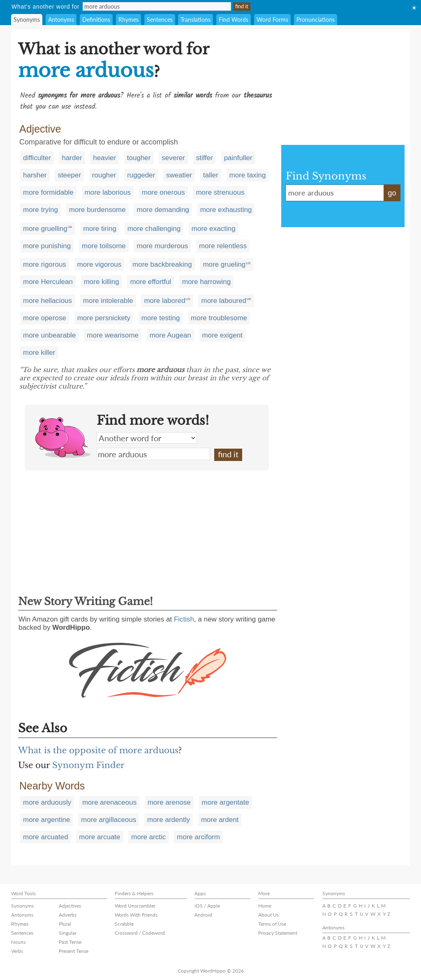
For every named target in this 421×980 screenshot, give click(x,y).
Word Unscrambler (135, 906)
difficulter (37, 158)
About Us (268, 915)
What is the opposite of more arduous (98, 750)
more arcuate (99, 837)
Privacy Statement (278, 933)
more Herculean (48, 282)
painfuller (238, 158)
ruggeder (141, 175)
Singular (68, 933)
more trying (40, 210)
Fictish (184, 619)
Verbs (17, 951)
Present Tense (74, 951)
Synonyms (27, 20)
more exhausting (226, 210)
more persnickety (104, 318)
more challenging (154, 229)
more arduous (153, 454)
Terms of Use (272, 924)
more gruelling (45, 229)
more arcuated (46, 837)
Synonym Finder (88, 765)
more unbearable (50, 335)
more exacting (214, 229)
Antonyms (61, 20)
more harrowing (206, 282)
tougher (139, 158)
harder (72, 158)
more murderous (162, 246)
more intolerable (108, 301)
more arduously (47, 802)
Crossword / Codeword (140, 933)
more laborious (108, 192)
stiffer (205, 158)
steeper (69, 175)
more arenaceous (109, 802)
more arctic (148, 837)
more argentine (46, 820)
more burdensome (97, 210)
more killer (39, 353)
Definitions (96, 20)
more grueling (224, 264)
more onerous (163, 192)
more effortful (150, 282)
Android (203, 915)
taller (211, 175)
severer (173, 158)
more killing (102, 282)
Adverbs (68, 915)
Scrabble (124, 924)
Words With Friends (136, 915)
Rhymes (128, 20)
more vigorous (99, 264)
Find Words (234, 20)
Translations (195, 20)
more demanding (163, 210)
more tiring (100, 229)
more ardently (169, 820)
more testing (161, 318)
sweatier (179, 175)
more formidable (48, 192)
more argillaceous (109, 820)
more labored (164, 301)
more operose (45, 318)
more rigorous (45, 264)
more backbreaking (162, 264)
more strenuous (220, 192)
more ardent (220, 820)
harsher (35, 175)
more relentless (223, 246)
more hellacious (47, 301)
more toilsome (104, 246)
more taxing (248, 175)
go (392, 193)
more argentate (226, 802)
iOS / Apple (207, 906)
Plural (65, 924)
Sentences (160, 20)
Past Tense (70, 942)
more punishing (47, 246)
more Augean (170, 335)
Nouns (18, 942)
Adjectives (70, 906)
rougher (104, 175)
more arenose (169, 802)
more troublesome (219, 318)
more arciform (198, 837)
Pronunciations (316, 20)
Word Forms (272, 20)
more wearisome (113, 335)
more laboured (224, 301)
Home (265, 906)
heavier (104, 158)
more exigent (222, 335)
